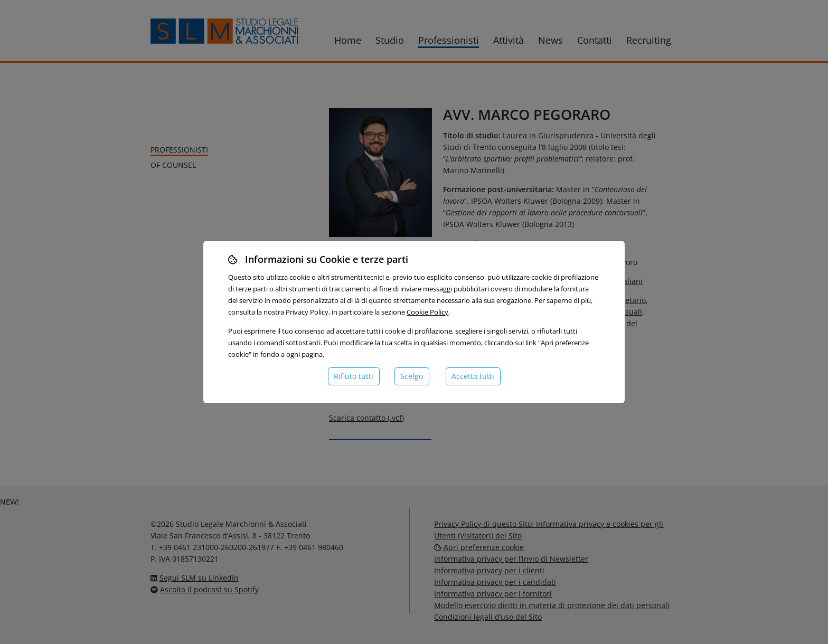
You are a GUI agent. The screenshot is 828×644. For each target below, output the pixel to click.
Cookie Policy (427, 312)
